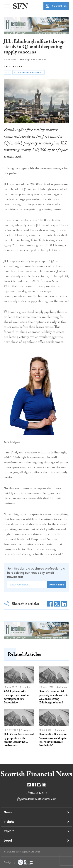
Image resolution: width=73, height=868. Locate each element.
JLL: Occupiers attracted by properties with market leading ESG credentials (19, 740)
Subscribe (57, 585)
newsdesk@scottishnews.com (39, 799)
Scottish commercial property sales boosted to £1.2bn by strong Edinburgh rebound (54, 697)
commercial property (29, 72)
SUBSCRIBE (56, 6)
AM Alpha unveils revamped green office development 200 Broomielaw (17, 697)
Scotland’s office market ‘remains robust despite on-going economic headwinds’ (53, 740)
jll (7, 72)
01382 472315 (39, 793)
